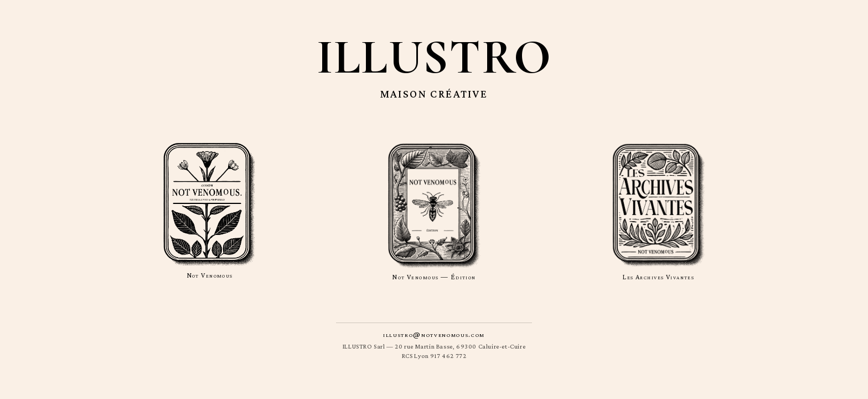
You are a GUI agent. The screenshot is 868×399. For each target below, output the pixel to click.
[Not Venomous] (210, 211)
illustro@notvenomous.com (434, 334)
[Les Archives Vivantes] (658, 211)
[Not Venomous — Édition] (434, 211)
